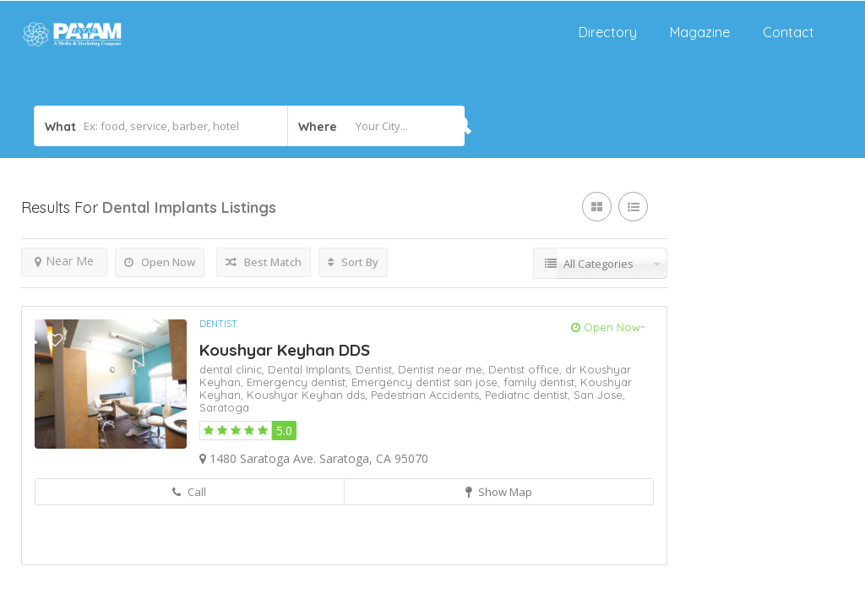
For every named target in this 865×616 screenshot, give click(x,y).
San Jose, (599, 395)
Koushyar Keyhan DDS (285, 350)
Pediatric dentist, (529, 395)
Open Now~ (608, 327)
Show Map (499, 492)
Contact (789, 32)
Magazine (700, 32)
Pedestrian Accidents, (428, 395)
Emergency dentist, (299, 382)
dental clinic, (234, 369)
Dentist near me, (443, 369)
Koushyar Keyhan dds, (309, 395)
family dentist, (542, 382)
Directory (608, 32)
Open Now (160, 262)
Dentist (218, 324)
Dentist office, (527, 369)
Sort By (353, 262)
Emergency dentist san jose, (427, 382)
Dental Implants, (312, 369)
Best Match (264, 262)
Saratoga (224, 407)
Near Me (64, 261)
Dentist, (377, 369)
